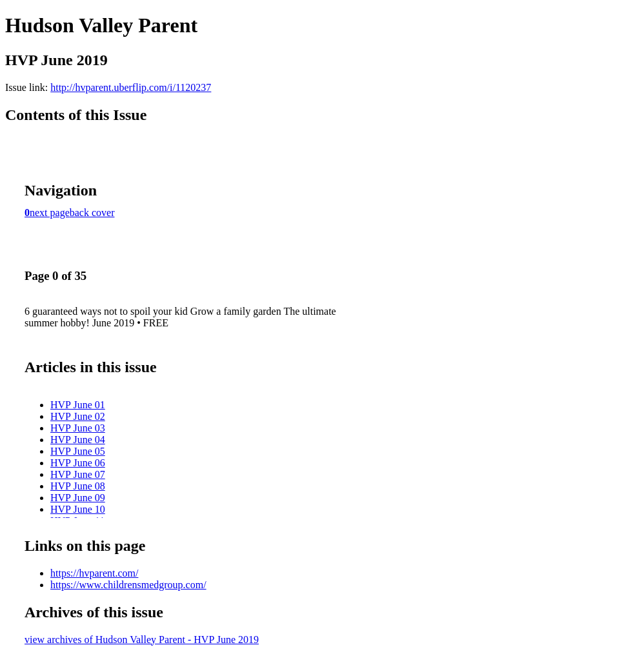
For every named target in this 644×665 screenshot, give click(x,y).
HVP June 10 (78, 509)
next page (50, 213)
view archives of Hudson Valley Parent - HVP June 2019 (142, 640)
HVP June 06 (78, 463)
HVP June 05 (78, 451)
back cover (92, 213)
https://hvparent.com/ (94, 573)
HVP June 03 (78, 428)
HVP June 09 (78, 498)
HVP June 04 (78, 440)
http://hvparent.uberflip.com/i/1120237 (131, 87)
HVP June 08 (78, 486)
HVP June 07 (78, 474)
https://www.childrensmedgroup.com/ (128, 585)
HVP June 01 (78, 405)
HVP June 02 (78, 416)
